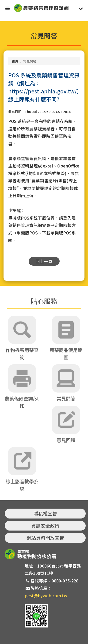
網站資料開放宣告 (45, 538)
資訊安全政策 (45, 526)
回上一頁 (44, 261)
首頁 (15, 61)
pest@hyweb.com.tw (46, 596)
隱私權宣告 (45, 513)
